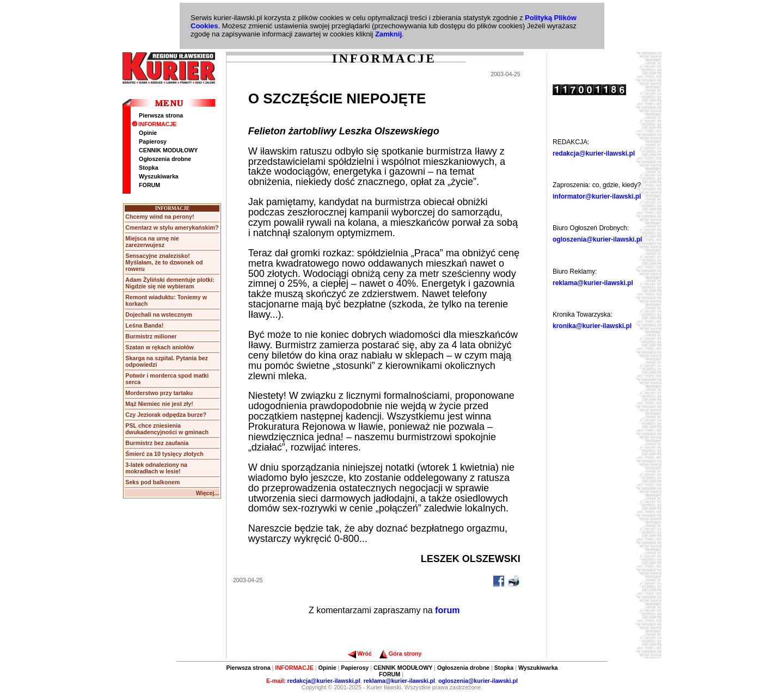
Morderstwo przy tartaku (159, 393)
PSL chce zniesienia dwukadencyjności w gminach (167, 429)
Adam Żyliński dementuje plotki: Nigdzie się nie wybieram (170, 283)
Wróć (360, 653)
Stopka (149, 168)
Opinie (148, 133)
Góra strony (400, 653)
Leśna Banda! (144, 325)
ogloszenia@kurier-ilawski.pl (597, 239)
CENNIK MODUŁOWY (168, 150)
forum (447, 610)
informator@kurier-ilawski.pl (597, 196)
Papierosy (153, 141)
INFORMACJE (154, 124)
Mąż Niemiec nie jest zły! (159, 404)
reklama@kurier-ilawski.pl (593, 283)
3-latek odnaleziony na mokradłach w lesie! (156, 468)
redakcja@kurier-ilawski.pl (594, 153)
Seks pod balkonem (152, 482)
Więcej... (208, 493)
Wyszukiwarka (159, 176)
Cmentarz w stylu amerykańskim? (172, 227)
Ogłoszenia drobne (165, 159)
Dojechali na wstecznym (159, 314)
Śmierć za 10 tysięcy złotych (164, 454)
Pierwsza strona (161, 115)
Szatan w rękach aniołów (160, 347)
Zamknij (388, 34)
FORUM (149, 185)
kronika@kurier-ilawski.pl (592, 326)
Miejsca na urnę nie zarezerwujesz (152, 242)
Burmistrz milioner (151, 336)
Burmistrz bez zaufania (157, 443)
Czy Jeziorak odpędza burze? (166, 415)
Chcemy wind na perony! (160, 217)
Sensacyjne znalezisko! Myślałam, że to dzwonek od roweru (164, 262)
